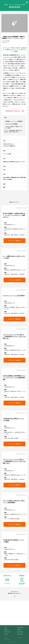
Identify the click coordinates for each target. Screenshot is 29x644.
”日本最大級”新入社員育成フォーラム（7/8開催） (13, 541)
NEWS (19, 630)
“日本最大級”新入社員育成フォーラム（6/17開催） (13, 420)
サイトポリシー (20, 638)
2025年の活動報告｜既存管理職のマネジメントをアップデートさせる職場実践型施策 (14, 378)
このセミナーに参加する (14, 241)
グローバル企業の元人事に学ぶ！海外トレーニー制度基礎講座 (14, 502)
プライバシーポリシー (8, 639)
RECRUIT (20, 634)
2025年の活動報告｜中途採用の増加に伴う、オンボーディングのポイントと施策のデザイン (14, 215)
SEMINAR (20, 627)
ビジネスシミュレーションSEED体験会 (14, 296)
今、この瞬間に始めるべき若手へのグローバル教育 (14, 257)
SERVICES (7, 632)
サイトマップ (6, 638)
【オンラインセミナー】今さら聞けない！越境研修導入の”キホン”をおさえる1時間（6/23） (14, 461)
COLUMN (20, 632)
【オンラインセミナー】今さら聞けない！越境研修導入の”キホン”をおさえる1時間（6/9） (14, 337)
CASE (6, 634)
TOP (6, 627)
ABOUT (6, 630)
